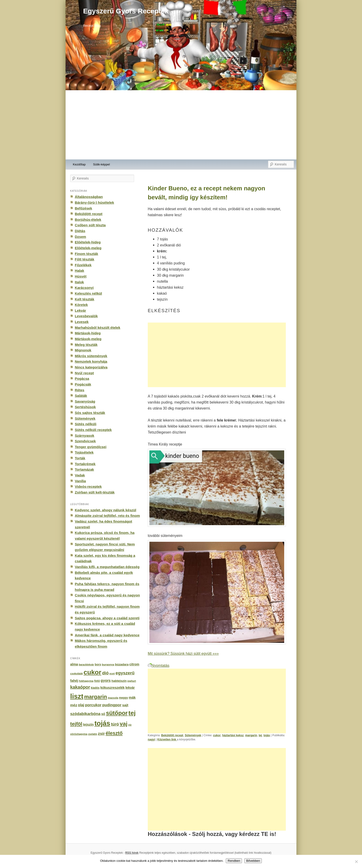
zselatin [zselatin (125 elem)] (93, 734)
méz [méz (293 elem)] (74, 705)
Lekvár (80, 310)
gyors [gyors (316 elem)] (106, 681)
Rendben (234, 861)
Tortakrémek (85, 464)
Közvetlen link (167, 739)
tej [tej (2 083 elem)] (132, 713)
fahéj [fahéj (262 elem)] (74, 681)
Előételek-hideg (88, 242)
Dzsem (80, 237)
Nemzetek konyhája (91, 361)
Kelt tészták (84, 299)
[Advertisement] (181, 125)
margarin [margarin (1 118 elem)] (95, 697)
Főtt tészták (84, 259)
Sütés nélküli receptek (93, 430)
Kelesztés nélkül (88, 293)
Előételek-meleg (88, 248)
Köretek (81, 305)
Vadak (80, 475)
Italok (79, 282)
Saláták (81, 396)
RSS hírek (132, 853)
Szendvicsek (85, 441)
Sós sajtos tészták (90, 413)
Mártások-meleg (88, 339)
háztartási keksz (233, 735)
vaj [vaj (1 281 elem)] (124, 724)
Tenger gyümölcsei (91, 447)
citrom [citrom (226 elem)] (134, 664)
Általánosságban (89, 197)
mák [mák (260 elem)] (132, 697)
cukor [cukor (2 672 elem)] (92, 672)
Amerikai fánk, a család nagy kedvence (107, 635)
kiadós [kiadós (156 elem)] (95, 688)
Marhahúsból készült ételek (98, 328)
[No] (356, 862)
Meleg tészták (86, 345)
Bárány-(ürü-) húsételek (94, 202)
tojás (267, 735)
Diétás (80, 231)
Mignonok (83, 350)
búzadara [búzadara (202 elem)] (122, 664)
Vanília (80, 481)
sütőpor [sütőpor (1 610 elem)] (117, 713)
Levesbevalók (86, 316)
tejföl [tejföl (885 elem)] (76, 724)
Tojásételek (84, 452)
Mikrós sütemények (91, 356)
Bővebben (253, 861)
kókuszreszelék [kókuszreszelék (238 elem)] (113, 688)
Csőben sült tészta (90, 225)
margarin (251, 735)
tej (260, 735)
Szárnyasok (84, 435)
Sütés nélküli (86, 424)
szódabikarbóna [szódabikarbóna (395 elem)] (85, 714)
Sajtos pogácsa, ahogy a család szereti (107, 618)
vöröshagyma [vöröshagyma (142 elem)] (79, 734)
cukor (217, 735)
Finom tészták (86, 254)
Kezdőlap (79, 164)
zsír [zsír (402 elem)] (101, 733)
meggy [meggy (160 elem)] (123, 698)
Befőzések (83, 208)
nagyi (151, 739)
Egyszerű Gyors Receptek (126, 11)
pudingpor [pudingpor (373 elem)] (112, 705)
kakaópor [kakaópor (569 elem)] (80, 687)
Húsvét (81, 276)
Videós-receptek (88, 486)
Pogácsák (83, 384)
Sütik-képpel (101, 164)
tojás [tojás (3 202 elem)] (102, 723)
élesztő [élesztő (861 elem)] (114, 733)
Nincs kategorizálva (91, 367)
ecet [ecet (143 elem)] (112, 673)
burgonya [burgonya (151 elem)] (108, 664)
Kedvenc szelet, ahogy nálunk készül (106, 510)
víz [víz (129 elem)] (130, 725)
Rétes (80, 390)
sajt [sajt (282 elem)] (125, 705)
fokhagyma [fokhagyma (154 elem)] (86, 681)
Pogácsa (82, 379)
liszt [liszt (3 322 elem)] (77, 696)
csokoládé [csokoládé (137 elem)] (77, 673)
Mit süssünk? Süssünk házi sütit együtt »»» (183, 653)
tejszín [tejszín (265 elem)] (88, 724)
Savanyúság (85, 401)
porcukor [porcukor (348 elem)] (93, 705)
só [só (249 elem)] (103, 714)
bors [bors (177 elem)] (98, 664)
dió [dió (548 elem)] (105, 673)
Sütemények (193, 735)
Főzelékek (83, 265)
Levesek (82, 322)
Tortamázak (84, 469)
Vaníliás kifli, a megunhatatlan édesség (107, 567)
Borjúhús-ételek (88, 220)
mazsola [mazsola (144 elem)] (113, 698)
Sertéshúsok (85, 407)
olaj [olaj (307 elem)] (81, 705)
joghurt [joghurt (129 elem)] (132, 681)
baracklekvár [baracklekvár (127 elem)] (86, 664)
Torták (80, 458)
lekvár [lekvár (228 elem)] (130, 688)
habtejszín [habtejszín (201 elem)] (119, 681)
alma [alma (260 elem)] (74, 664)
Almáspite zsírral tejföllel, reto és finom (107, 516)
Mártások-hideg (88, 333)
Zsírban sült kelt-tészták (95, 492)
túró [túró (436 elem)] (115, 724)
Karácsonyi (84, 288)
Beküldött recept (172, 735)
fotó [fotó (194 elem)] (97, 681)
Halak (79, 271)
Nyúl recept (84, 373)
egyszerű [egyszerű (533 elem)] (125, 673)
